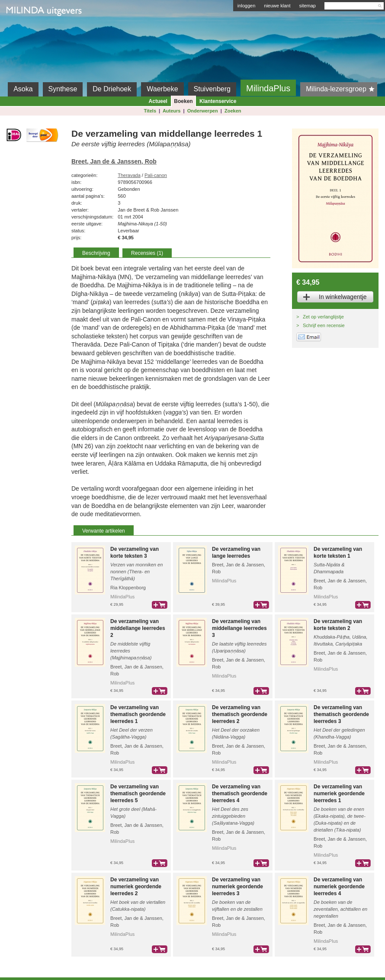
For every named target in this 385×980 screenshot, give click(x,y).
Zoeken (233, 111)
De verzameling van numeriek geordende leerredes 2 (136, 887)
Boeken (183, 101)
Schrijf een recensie (324, 325)
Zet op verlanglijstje (323, 317)
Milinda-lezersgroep (342, 89)
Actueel (158, 101)
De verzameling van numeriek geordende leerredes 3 (237, 887)
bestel (160, 605)
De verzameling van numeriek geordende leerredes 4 (339, 887)
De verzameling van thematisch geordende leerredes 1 (138, 714)
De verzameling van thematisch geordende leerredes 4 (240, 794)
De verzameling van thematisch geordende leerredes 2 (240, 714)
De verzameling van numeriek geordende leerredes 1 (339, 794)
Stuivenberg (212, 89)
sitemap (307, 6)
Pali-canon (156, 175)
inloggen (247, 6)
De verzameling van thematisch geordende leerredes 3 (341, 714)
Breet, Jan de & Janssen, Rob (114, 161)
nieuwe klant (277, 6)
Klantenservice (218, 101)
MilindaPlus (268, 88)
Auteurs (172, 111)
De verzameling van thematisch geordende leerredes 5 (138, 794)
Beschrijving (96, 253)
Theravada (129, 175)
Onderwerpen (203, 111)
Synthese (63, 89)
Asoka (23, 89)
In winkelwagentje (343, 297)
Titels (150, 111)
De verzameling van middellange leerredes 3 (239, 628)
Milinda (24, 31)
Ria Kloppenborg (128, 588)
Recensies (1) (147, 253)
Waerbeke (162, 89)
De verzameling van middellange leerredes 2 (138, 628)
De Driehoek (112, 89)
